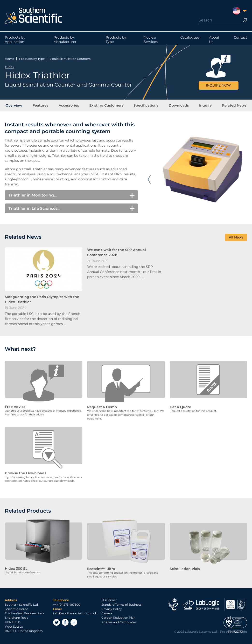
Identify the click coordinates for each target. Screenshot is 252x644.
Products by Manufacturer (65, 41)
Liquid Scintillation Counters (70, 58)
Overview (16, 106)
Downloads (178, 106)
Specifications (146, 106)
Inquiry (204, 106)
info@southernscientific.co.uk (75, 614)
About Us (214, 41)
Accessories (70, 106)
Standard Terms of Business (121, 605)
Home (9, 58)
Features (42, 106)
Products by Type (116, 41)
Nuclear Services (151, 41)
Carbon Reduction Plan (118, 618)
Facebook (65, 623)
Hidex (10, 67)
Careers (107, 614)
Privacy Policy (112, 609)
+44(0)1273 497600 (67, 605)
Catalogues (190, 38)
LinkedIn (74, 623)
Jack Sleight (239, 632)
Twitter (56, 623)
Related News (232, 106)
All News (236, 238)
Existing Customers (107, 106)
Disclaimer (109, 601)
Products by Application (15, 41)
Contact (240, 38)
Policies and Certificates (119, 623)
